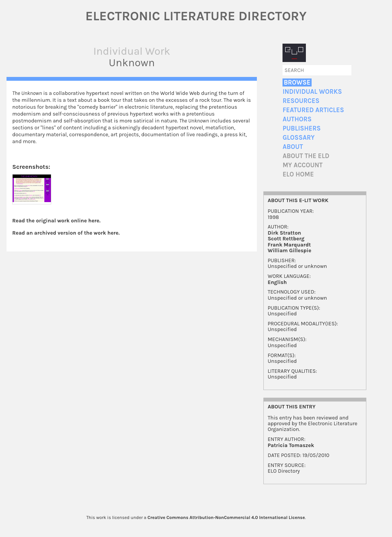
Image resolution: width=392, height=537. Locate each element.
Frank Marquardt (289, 245)
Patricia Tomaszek (291, 445)
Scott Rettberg (286, 239)
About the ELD (306, 156)
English (277, 282)
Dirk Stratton (284, 233)
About (293, 147)
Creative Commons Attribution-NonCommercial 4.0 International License (226, 517)
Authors (297, 119)
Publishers (301, 128)
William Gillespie (289, 251)
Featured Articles (313, 110)
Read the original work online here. (56, 221)
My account (303, 165)
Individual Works (312, 92)
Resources (301, 101)
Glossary (299, 138)
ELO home (298, 174)
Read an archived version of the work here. (66, 233)
